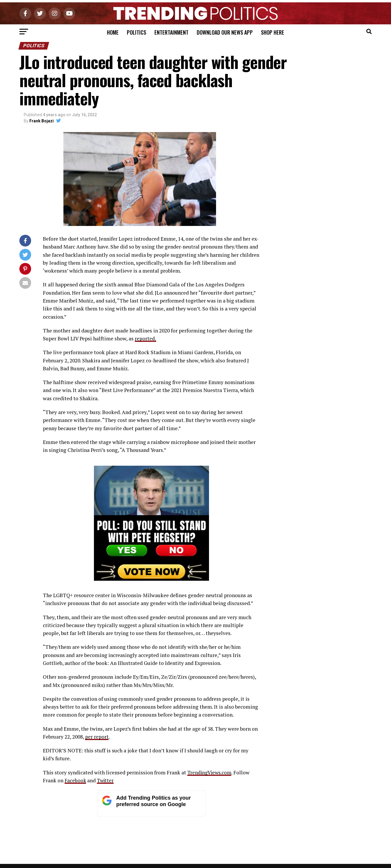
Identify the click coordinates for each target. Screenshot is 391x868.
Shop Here (273, 32)
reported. (145, 338)
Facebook (76, 780)
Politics (136, 32)
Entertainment (171, 32)
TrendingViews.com (211, 772)
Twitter (106, 780)
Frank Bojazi (42, 121)
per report (97, 737)
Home (113, 32)
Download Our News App (225, 32)
